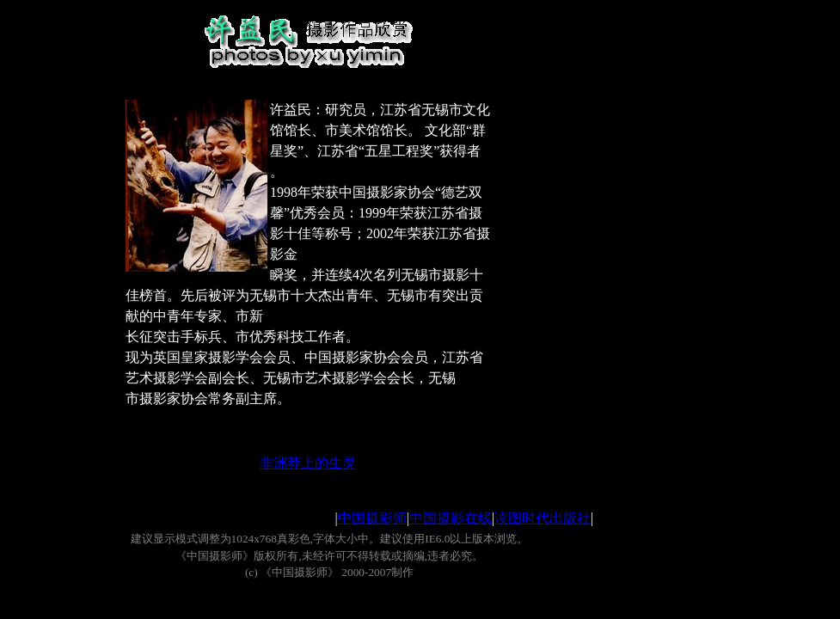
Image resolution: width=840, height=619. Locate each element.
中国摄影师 (372, 518)
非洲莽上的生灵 (308, 463)
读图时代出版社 (543, 518)
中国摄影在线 (451, 518)
